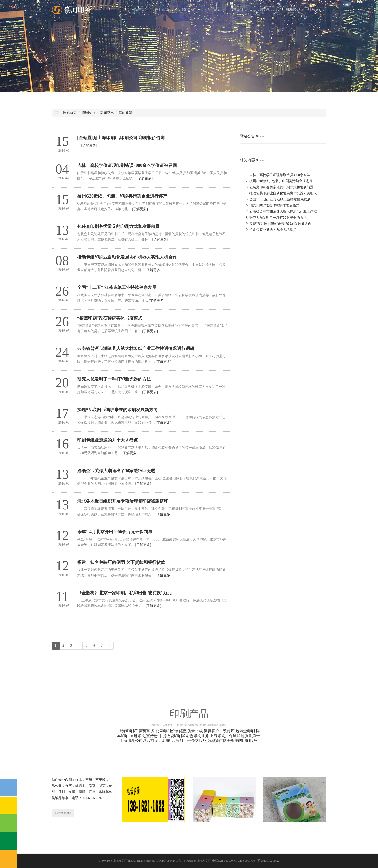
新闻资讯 (107, 113)
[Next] (110, 646)
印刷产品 (212, 10)
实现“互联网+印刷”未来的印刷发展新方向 (117, 410)
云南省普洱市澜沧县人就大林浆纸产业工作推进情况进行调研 (136, 349)
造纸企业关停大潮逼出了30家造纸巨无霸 (116, 471)
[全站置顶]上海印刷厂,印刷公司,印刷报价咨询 (121, 138)
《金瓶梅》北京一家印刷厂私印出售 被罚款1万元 (124, 593)
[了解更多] (89, 145)
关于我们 (163, 10)
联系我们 (315, 10)
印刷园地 (290, 10)
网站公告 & (252, 136)
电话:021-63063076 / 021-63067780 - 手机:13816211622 (246, 861)
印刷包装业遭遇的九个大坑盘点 (108, 440)
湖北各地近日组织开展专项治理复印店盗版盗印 (123, 501)
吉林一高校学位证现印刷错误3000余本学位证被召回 (127, 165)
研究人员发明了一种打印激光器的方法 (114, 379)
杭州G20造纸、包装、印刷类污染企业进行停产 (122, 196)
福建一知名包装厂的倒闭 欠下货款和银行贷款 (121, 562)
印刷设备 (188, 10)
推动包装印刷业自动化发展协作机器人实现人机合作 (127, 257)
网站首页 (138, 10)
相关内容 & (252, 160)
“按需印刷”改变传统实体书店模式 (110, 318)
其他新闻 (125, 113)
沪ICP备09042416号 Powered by (177, 861)
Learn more (63, 813)
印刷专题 (264, 10)
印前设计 (238, 10)
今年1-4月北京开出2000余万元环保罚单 (115, 532)
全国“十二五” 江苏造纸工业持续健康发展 (117, 287)
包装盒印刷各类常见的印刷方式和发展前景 (118, 226)
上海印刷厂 (120, 861)
